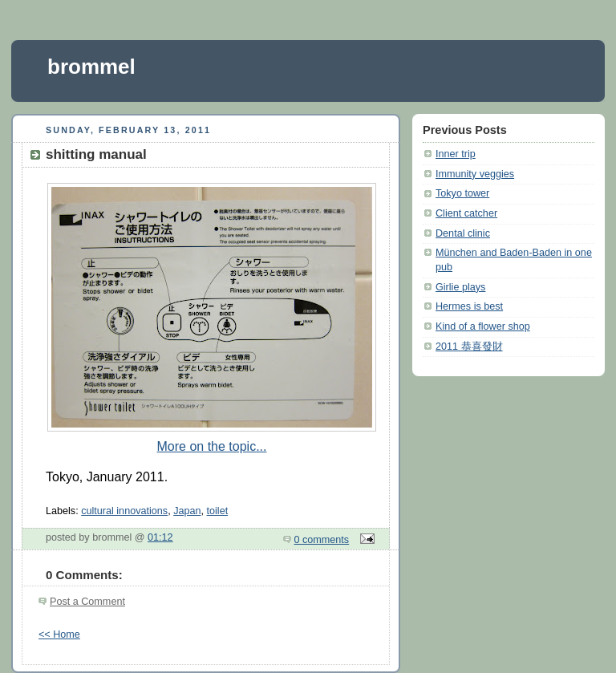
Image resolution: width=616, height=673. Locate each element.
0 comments (322, 540)
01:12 (160, 537)
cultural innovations (124, 511)
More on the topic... (212, 446)
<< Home (59, 634)
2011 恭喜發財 (469, 347)
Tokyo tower (462, 193)
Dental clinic (463, 233)
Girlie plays (460, 287)
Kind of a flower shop (483, 326)
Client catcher (466, 213)
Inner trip (456, 154)
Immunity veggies (475, 174)
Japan (187, 511)
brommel (91, 67)
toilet (218, 511)
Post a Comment (87, 602)
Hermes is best (469, 306)
